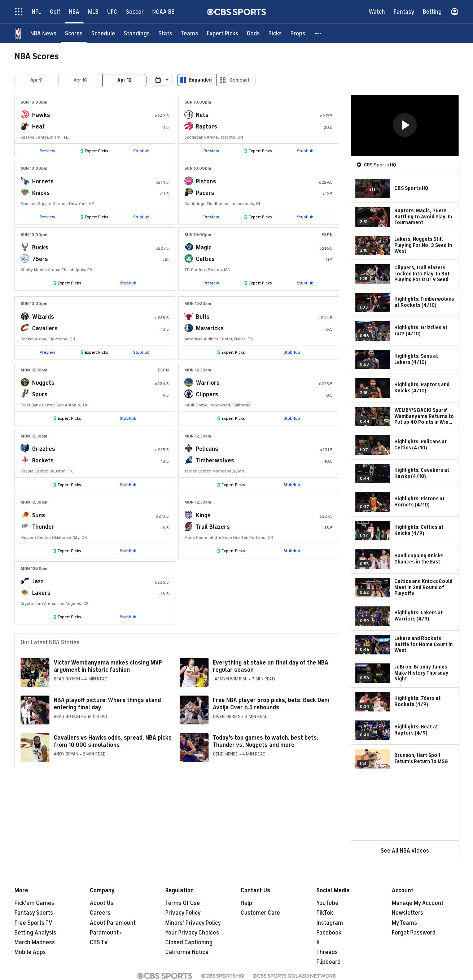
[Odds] (253, 33)
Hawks (41, 115)
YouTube (327, 903)
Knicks (41, 193)
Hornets (43, 182)
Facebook (329, 933)
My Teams (404, 923)
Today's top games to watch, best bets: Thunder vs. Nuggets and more (266, 741)
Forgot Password (414, 933)
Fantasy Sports (34, 913)
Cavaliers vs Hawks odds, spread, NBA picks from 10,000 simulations (113, 741)
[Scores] (74, 33)
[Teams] (189, 33)
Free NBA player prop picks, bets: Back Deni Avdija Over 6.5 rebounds (271, 704)
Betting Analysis (35, 933)
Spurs (40, 395)
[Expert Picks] (222, 33)
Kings (203, 515)
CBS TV (99, 942)
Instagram (330, 923)
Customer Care (260, 913)
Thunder (43, 527)
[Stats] (165, 33)
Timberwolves (215, 461)
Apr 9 (36, 80)
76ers (40, 259)
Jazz (38, 582)
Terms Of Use (183, 903)
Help (246, 903)
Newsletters (408, 913)
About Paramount (113, 923)
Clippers (207, 395)
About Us (102, 903)
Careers (100, 913)
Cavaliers (45, 328)
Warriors (208, 383)
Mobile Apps (30, 952)
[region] (405, 126)
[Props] (298, 33)
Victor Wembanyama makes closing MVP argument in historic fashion (108, 666)
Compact (240, 80)
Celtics (205, 259)
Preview (47, 151)
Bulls (203, 317)
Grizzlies (44, 449)
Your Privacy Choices (192, 933)
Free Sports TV (33, 923)
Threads (327, 952)
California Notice (187, 952)
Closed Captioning (189, 942)
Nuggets (43, 383)
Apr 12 (124, 80)
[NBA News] (43, 33)
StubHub (141, 151)
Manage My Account (418, 903)
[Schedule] (103, 33)
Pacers (205, 193)
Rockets (43, 461)
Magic (204, 248)
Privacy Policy (183, 913)
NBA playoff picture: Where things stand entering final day (107, 704)
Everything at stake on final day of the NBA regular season (271, 666)
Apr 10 (80, 80)
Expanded (200, 80)
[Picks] (275, 33)
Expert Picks (97, 151)
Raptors (207, 127)
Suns (39, 515)
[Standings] (137, 33)
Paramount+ (106, 933)
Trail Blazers (213, 527)
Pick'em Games (34, 903)
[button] (319, 33)
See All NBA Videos (405, 851)
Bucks (40, 248)
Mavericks (210, 328)
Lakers (41, 593)
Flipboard (329, 962)
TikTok (325, 913)
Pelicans (207, 449)
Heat (38, 127)
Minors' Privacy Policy (193, 923)
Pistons (206, 182)
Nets (202, 115)
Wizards (43, 317)
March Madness (35, 942)
